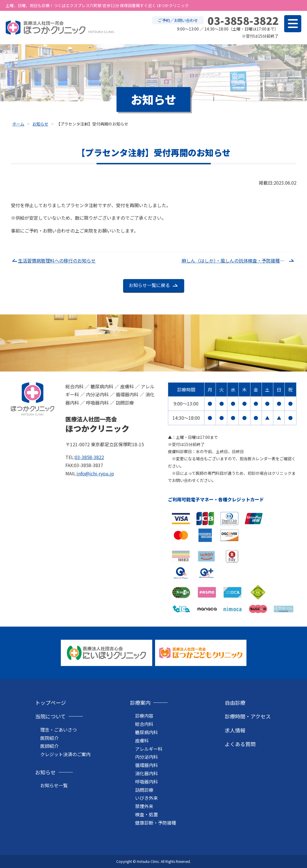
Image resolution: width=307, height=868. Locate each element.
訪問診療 (144, 790)
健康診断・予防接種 (156, 823)
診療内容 (144, 716)
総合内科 (144, 724)
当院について (50, 716)
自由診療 (235, 703)
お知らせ (45, 772)
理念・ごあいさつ (59, 730)
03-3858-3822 (89, 457)
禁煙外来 (144, 806)
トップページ (51, 703)
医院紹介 (49, 738)
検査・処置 (147, 814)
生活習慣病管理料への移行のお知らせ (57, 261)
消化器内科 (147, 773)
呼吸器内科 (147, 782)
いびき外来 (147, 798)
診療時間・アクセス (248, 716)
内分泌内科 (147, 757)
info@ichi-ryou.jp (95, 473)
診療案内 (140, 703)
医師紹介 (49, 746)
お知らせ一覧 (54, 785)
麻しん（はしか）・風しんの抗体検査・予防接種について (240, 261)
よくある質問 (240, 744)
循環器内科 (147, 765)
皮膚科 (142, 740)
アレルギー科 (149, 749)
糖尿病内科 (147, 732)
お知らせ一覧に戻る (149, 285)
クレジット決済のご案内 (65, 754)
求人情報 (235, 730)
